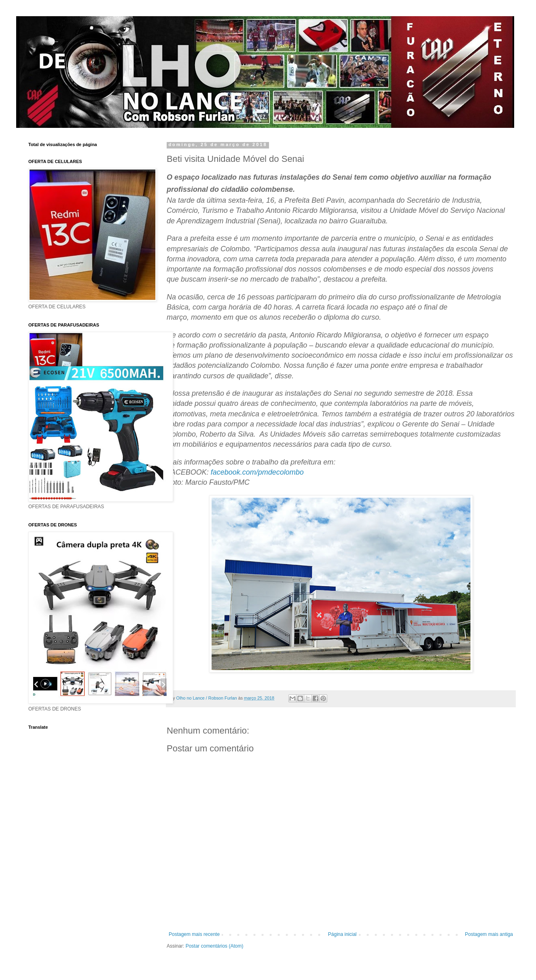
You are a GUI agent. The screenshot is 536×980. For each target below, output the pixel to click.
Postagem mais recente (194, 934)
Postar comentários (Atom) (215, 946)
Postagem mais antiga (489, 934)
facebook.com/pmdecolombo (257, 472)
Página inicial (342, 934)
